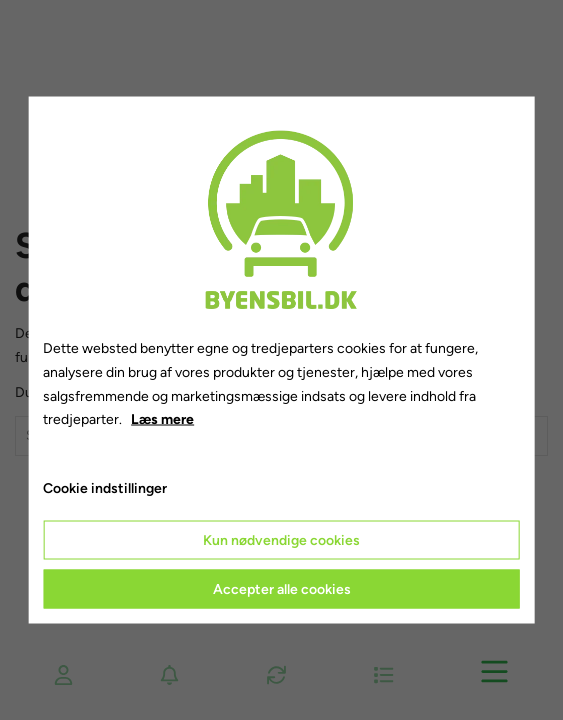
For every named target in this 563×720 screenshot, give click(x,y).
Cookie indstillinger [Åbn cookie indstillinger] (105, 488)
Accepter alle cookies (282, 588)
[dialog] (281, 360)
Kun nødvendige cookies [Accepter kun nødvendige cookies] (281, 539)
